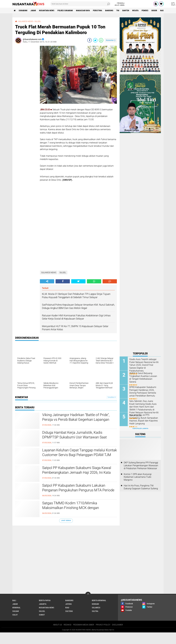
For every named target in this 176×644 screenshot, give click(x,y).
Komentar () (111, 40)
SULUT (15, 547)
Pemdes (145, 10)
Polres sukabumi (65, 10)
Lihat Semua (66, 521)
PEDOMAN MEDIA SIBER (84, 556)
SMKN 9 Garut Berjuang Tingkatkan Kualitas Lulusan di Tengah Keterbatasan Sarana (143, 378)
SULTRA (95, 543)
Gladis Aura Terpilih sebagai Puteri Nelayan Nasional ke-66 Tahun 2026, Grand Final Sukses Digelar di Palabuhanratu (144, 365)
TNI (118, 10)
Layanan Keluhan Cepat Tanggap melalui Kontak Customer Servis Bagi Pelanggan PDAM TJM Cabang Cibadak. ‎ (80, 455)
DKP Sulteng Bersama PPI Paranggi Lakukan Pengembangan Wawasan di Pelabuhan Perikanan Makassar (141, 465)
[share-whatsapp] (101, 40)
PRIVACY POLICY (103, 556)
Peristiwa (97, 10)
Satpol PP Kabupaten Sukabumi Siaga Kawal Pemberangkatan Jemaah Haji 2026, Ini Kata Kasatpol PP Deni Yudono (77, 472)
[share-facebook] (90, 40)
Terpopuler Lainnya (140, 429)
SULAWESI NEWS (26, 21)
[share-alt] (47, 281)
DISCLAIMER (117, 556)
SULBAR (16, 543)
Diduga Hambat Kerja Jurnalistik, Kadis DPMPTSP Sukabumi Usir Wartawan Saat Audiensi (74, 437)
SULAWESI (96, 539)
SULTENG (69, 543)
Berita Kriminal (99, 532)
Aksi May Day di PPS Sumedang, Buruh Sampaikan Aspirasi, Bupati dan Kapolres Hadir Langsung (144, 419)
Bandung (109, 10)
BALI (14, 532)
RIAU (67, 539)
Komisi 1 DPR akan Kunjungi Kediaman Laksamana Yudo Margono (138, 477)
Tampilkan (112, 397)
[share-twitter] (95, 40)
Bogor (154, 10)
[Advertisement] (26, 87)
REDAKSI (68, 556)
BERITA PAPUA (45, 532)
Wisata (135, 10)
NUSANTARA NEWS (47, 10)
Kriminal (16, 539)
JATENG (68, 536)
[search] (80, 4)
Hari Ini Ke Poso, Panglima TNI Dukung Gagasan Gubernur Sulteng (141, 487)
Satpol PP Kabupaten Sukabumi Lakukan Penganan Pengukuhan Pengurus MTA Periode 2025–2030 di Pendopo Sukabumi (78, 490)
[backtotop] (88, 526)
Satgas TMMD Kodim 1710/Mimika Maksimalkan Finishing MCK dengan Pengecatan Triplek (71, 508)
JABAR (33, 10)
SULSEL (38, 21)
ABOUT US (57, 556)
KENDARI (95, 536)
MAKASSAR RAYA (83, 10)
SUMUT (42, 547)
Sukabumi (23, 10)
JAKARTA (43, 536)
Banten (126, 10)
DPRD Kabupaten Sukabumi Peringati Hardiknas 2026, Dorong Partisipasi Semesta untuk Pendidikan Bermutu (143, 391)
